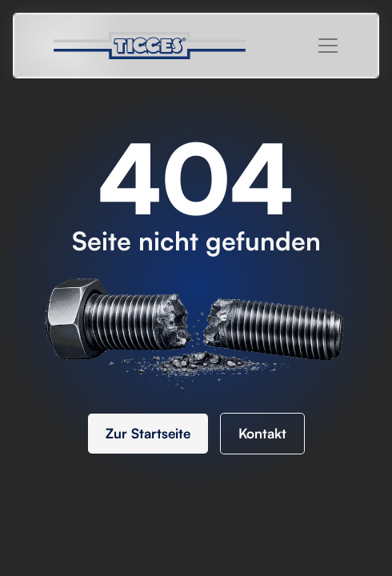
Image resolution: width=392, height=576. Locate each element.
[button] (328, 46)
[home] (158, 46)
